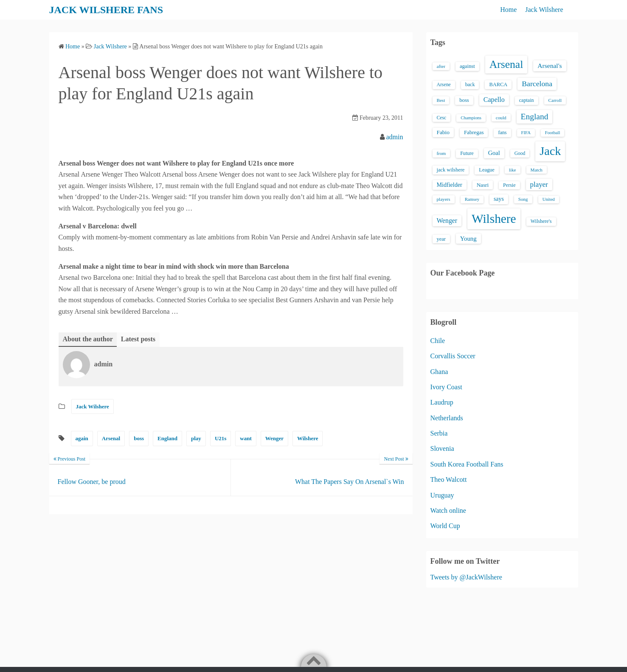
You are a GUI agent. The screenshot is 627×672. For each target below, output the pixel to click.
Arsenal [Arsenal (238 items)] (506, 64)
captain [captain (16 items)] (527, 100)
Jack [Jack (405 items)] (550, 151)
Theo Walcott (449, 479)
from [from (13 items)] (441, 153)
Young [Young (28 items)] (468, 239)
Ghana (439, 372)
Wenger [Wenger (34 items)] (447, 221)
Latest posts (138, 339)
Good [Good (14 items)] (520, 153)
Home (508, 10)
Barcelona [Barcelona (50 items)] (537, 84)
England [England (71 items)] (535, 117)
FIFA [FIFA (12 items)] (526, 133)
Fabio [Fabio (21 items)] (443, 132)
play (196, 438)
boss (139, 438)
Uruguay (442, 495)
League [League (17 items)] (487, 170)
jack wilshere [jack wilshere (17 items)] (451, 170)
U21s (221, 438)
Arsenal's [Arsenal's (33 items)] (550, 66)
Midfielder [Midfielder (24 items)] (450, 185)
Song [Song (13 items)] (523, 199)
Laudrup (442, 402)
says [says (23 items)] (499, 199)
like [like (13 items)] (513, 170)
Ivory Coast (446, 387)
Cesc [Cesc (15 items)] (442, 118)
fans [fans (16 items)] (502, 132)
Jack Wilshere (544, 10)
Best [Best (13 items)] (441, 100)
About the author (88, 339)
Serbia (439, 433)
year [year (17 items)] (441, 239)
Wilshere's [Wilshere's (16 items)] (541, 221)
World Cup (445, 526)
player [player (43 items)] (539, 184)
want (246, 438)
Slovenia (442, 448)
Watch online (448, 510)
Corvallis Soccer (453, 356)
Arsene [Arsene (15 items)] (444, 85)
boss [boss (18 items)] (464, 100)
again (82, 438)
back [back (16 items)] (470, 84)
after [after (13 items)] (441, 66)
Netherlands (447, 418)
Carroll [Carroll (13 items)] (555, 100)
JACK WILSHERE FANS (106, 10)
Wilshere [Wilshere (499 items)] (494, 219)
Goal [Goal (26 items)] (494, 153)
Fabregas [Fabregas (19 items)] (474, 132)
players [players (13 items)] (444, 199)
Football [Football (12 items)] (553, 133)
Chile (438, 341)
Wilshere (308, 438)
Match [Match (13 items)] (537, 170)
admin (395, 137)
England (167, 438)
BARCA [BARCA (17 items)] (498, 84)
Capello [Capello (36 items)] (494, 100)
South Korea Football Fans (467, 464)
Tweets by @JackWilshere (466, 577)
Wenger (274, 438)
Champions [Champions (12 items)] (471, 118)
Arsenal (111, 438)
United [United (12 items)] (549, 199)
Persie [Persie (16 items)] (509, 185)
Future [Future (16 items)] (467, 153)
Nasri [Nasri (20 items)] (483, 185)
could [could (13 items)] (501, 118)
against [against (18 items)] (467, 66)
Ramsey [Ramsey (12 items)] (472, 199)
